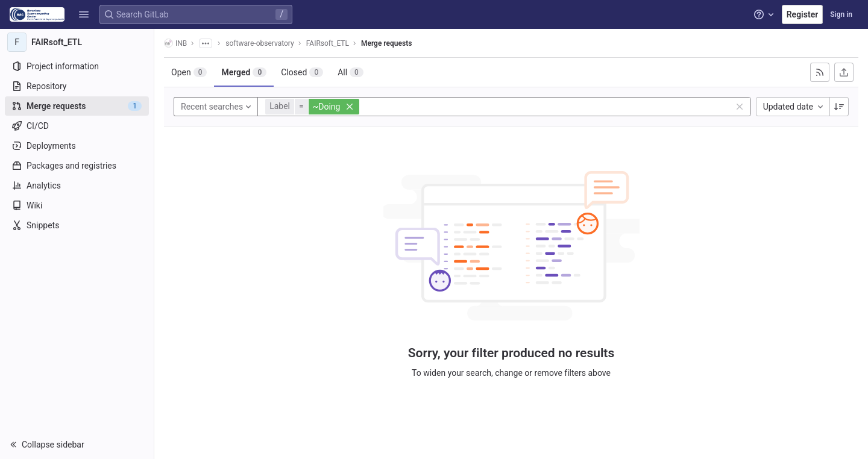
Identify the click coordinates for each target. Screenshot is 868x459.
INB (175, 43)
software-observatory (259, 43)
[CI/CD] (77, 126)
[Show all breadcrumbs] (206, 43)
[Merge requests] (77, 106)
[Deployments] (77, 146)
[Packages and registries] (77, 166)
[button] (84, 14)
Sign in (841, 14)
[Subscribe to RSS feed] (820, 72)
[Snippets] (77, 225)
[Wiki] (77, 205)
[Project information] (77, 66)
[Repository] (77, 86)
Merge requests (386, 43)
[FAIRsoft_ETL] (77, 42)
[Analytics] (77, 186)
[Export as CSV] (844, 72)
